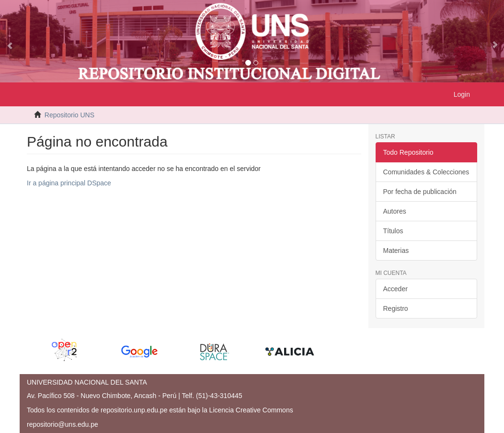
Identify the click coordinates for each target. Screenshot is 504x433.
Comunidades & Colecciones (426, 172)
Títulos (393, 231)
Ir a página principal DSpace (69, 183)
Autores (395, 211)
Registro (396, 308)
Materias (396, 251)
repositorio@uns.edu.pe (63, 424)
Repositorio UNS (69, 115)
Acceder (395, 289)
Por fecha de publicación (420, 192)
